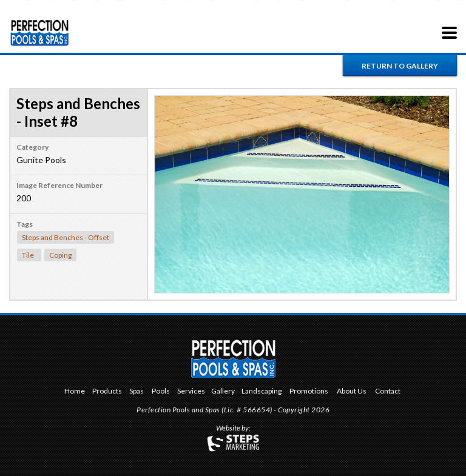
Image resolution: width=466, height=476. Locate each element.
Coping (60, 255)
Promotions (309, 391)
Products (107, 391)
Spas (137, 391)
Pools (161, 391)
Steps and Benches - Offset (66, 237)
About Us (352, 391)
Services (191, 391)
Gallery (223, 391)
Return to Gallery (400, 66)
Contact (388, 391)
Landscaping (262, 391)
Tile (28, 255)
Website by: (233, 429)
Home (75, 391)
